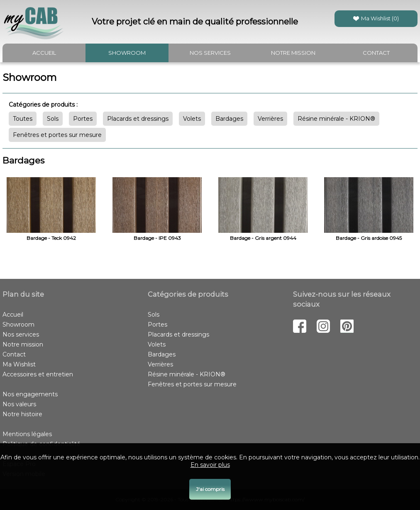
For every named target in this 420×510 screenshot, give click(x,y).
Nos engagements (30, 394)
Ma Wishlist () (376, 18)
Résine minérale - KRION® (336, 119)
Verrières (270, 119)
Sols (53, 119)
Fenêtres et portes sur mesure (57, 135)
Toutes (23, 119)
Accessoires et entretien (38, 374)
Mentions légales (27, 434)
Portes (83, 119)
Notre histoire (22, 414)
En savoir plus (210, 465)
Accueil (44, 53)
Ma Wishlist (19, 364)
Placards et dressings (138, 119)
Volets (192, 119)
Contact (376, 53)
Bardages (229, 119)
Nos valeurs (19, 404)
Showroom (127, 53)
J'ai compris (210, 489)
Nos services (210, 53)
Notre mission (293, 53)
